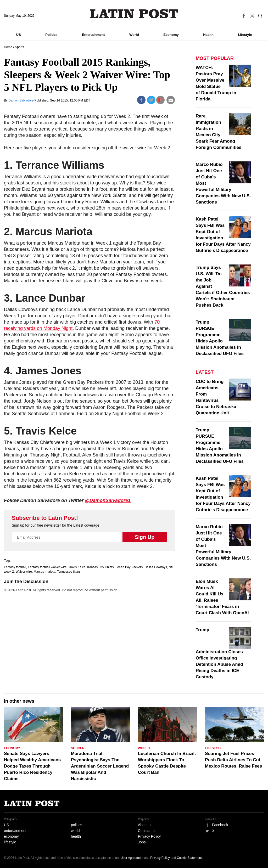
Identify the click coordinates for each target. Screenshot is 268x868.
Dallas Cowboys (156, 567)
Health (208, 35)
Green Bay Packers (129, 567)
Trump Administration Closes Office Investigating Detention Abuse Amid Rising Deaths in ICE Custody (219, 653)
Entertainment (93, 35)
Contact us (147, 831)
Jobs (142, 842)
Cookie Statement (189, 858)
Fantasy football (15, 567)
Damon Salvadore (21, 100)
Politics (51, 35)
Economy (171, 35)
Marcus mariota (45, 572)
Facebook (220, 825)
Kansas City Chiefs (100, 567)
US (19, 35)
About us (145, 825)
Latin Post (134, 14)
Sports (19, 47)
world (75, 831)
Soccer (78, 748)
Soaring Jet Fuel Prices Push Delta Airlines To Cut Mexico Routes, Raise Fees (233, 760)
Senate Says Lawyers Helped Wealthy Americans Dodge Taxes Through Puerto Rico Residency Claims (32, 766)
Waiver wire (24, 572)
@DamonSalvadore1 (108, 500)
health (76, 836)
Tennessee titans (69, 572)
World (134, 35)
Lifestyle (245, 35)
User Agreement (132, 858)
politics (77, 825)
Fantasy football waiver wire (47, 567)
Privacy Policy (149, 836)
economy (11, 836)
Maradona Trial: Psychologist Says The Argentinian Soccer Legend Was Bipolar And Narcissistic (100, 766)
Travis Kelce (77, 567)
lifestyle (10, 842)
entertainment (15, 831)
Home (8, 47)
